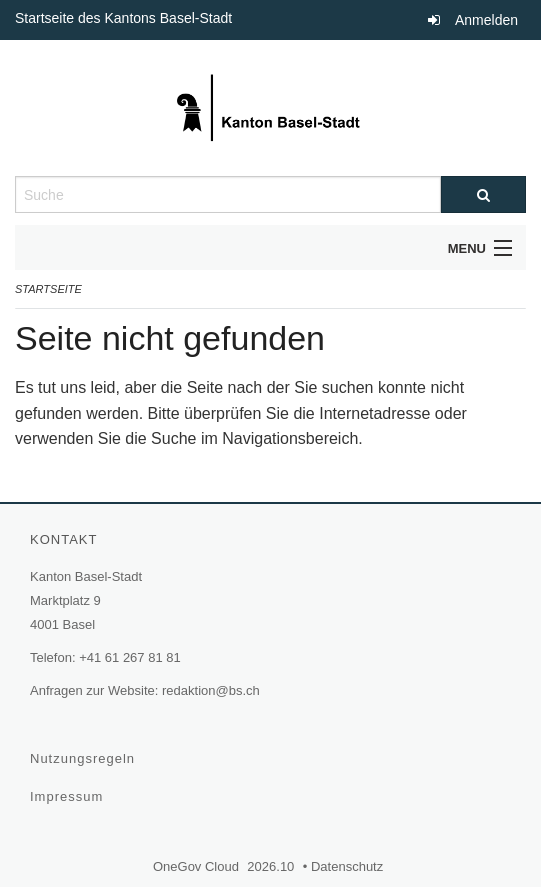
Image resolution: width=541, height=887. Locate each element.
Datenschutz (349, 866)
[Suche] (483, 194)
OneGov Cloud (198, 866)
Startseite (48, 289)
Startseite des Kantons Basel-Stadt (126, 18)
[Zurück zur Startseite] (270, 108)
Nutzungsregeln (85, 758)
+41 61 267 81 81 (130, 657)
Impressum (69, 796)
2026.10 (271, 866)
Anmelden (486, 20)
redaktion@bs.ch (211, 690)
